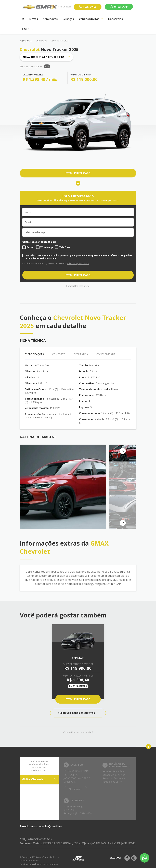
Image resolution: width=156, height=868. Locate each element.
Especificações (34, 354)
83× (47, 66)
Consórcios (41, 41)
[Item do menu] (23, 19)
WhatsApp (121, 7)
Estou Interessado (78, 699)
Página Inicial (26, 41)
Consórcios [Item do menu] (115, 19)
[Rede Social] (127, 858)
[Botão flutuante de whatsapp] (145, 858)
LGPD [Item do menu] (28, 29)
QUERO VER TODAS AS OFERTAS (78, 713)
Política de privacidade (78, 263)
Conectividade (106, 354)
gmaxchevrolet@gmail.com (46, 826)
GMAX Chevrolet (39, 779)
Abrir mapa (74, 789)
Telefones (90, 7)
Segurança (81, 354)
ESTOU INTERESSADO (78, 173)
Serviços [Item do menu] (68, 19)
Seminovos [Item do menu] (50, 19)
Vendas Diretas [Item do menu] (91, 19)
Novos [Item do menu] (34, 19)
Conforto (59, 354)
